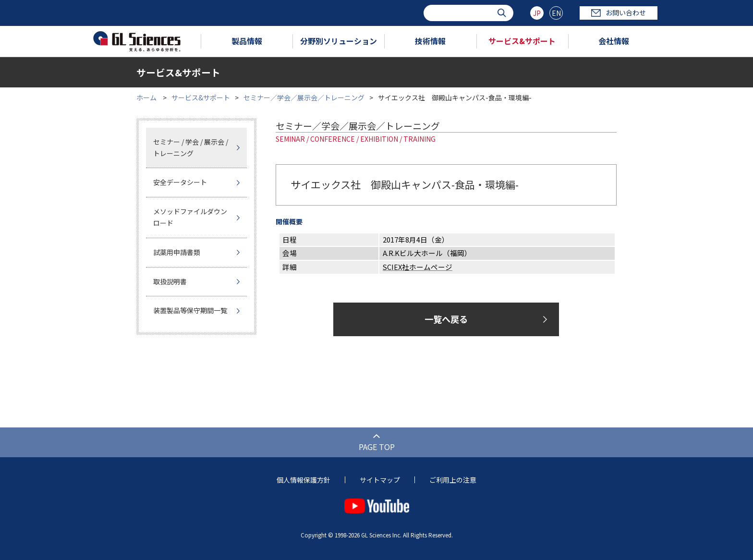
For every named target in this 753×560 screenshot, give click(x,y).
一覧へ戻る (446, 319)
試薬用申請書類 (177, 252)
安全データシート (180, 182)
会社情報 (614, 41)
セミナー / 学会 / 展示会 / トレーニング (191, 147)
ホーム (146, 97)
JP (537, 13)
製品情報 (247, 41)
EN (556, 13)
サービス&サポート (522, 41)
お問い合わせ (619, 12)
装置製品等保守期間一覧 (190, 310)
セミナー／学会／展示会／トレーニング (304, 97)
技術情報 (430, 41)
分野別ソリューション (339, 41)
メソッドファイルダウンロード (190, 217)
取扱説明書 (170, 281)
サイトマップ (380, 480)
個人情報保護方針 (304, 480)
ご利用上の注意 (453, 480)
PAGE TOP (377, 447)
